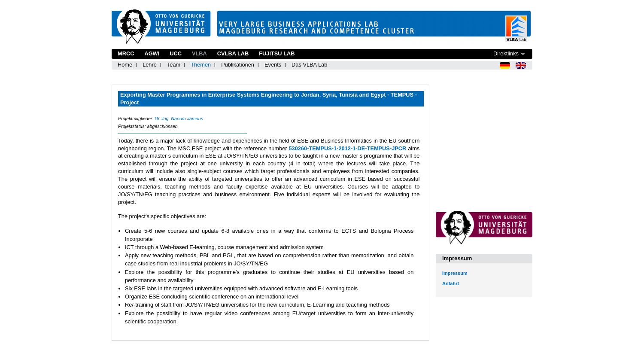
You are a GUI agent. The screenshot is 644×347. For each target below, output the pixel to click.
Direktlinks (506, 53)
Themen (201, 65)
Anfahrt (451, 283)
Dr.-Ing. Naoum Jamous (179, 119)
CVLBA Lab (233, 53)
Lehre (150, 65)
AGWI (152, 53)
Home (125, 65)
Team (174, 65)
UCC (176, 53)
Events (273, 65)
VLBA (199, 53)
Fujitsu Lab (277, 53)
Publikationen (238, 65)
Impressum (455, 273)
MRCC (126, 53)
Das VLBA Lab (309, 65)
